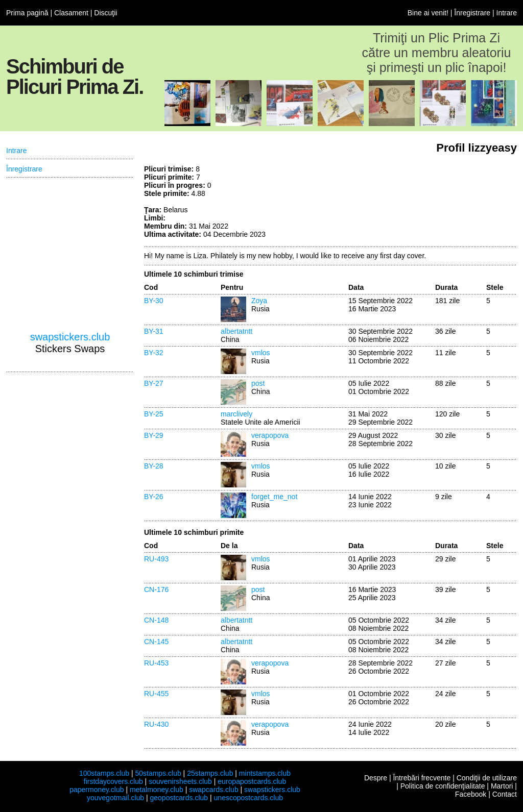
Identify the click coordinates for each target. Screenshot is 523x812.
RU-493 (156, 559)
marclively (236, 414)
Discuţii (105, 13)
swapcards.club (214, 790)
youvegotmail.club (115, 798)
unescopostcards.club (248, 798)
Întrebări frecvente (422, 778)
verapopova (270, 435)
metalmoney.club (157, 790)
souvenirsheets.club (180, 781)
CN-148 (156, 620)
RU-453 (156, 663)
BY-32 (154, 353)
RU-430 (156, 724)
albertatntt (236, 331)
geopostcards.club (179, 798)
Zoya (259, 301)
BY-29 (154, 435)
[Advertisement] (440, 203)
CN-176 (156, 589)
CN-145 (156, 642)
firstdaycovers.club (113, 781)
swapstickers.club (70, 337)
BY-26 (154, 497)
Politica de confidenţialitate (443, 786)
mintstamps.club (265, 773)
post (258, 383)
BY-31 (154, 331)
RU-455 (156, 694)
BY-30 (154, 301)
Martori (502, 786)
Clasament (71, 13)
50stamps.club (158, 773)
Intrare (507, 13)
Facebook (471, 794)
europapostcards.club (252, 781)
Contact (505, 794)
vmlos (261, 353)
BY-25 (154, 414)
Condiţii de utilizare (487, 778)
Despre (376, 778)
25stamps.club (210, 773)
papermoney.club (97, 790)
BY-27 (154, 383)
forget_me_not (274, 497)
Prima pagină (27, 13)
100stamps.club (104, 773)
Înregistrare (472, 13)
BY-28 (154, 466)
